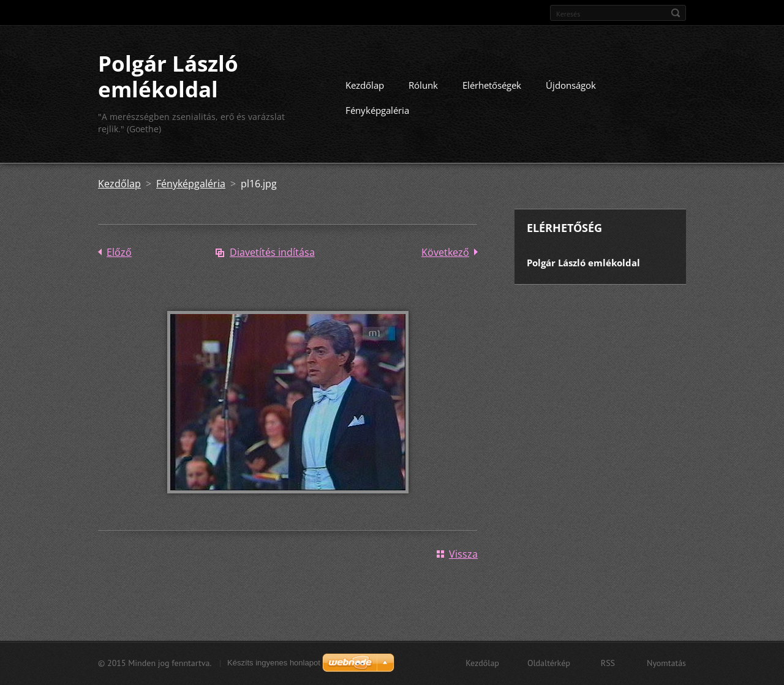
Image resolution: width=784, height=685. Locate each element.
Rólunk (423, 85)
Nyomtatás (666, 663)
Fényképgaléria (377, 110)
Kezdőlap (365, 85)
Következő (445, 252)
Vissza (463, 554)
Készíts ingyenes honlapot (274, 663)
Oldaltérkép (549, 663)
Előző (119, 252)
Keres (676, 13)
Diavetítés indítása (272, 252)
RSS (608, 663)
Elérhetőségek (492, 85)
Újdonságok (571, 85)
